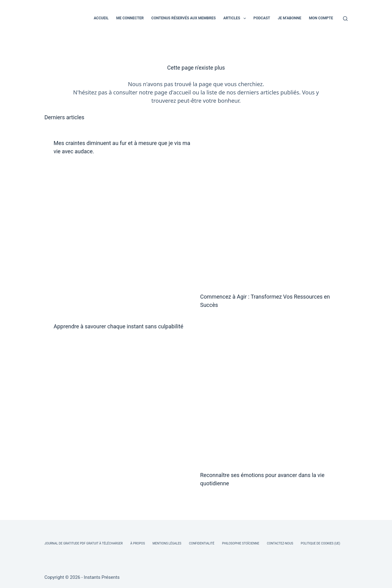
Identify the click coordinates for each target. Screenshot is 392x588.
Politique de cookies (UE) (320, 543)
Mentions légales (167, 543)
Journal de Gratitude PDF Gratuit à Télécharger (84, 543)
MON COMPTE (321, 18)
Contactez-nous (280, 543)
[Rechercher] (345, 19)
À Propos (138, 543)
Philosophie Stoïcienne (241, 543)
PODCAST (262, 18)
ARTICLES (236, 18)
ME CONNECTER (130, 18)
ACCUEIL (101, 18)
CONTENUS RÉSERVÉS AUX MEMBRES (183, 18)
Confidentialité (202, 543)
